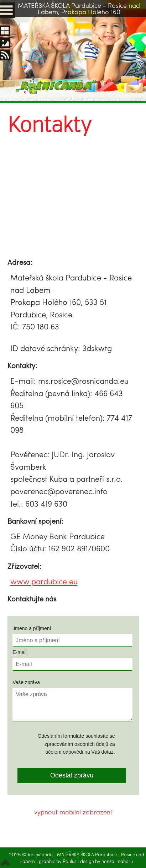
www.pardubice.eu (44, 581)
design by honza (98, 861)
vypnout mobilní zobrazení (73, 812)
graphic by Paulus (58, 861)
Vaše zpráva (26, 682)
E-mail (20, 652)
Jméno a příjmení (32, 628)
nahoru (125, 861)
